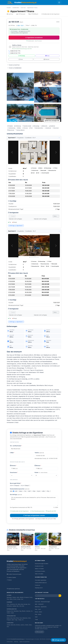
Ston (8, 627)
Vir (32, 611)
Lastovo (22, 625)
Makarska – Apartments (41, 607)
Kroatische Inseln (39, 566)
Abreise (38, 466)
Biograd (9, 611)
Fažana (14, 597)
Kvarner (9, 602)
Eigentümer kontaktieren (34, 38)
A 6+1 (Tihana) (15, 486)
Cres (8, 604)
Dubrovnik (10, 623)
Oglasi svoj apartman (25, 642)
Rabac (11, 599)
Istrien (9, 595)
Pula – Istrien (38, 614)
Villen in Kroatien (39, 574)
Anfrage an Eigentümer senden (34, 515)
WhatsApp (22, 56)
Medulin (22, 597)
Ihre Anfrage (16, 495)
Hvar (21, 618)
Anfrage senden (58, 640)
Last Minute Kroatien (40, 571)
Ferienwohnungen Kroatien (42, 564)
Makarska (25, 618)
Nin (12, 611)
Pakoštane (16, 611)
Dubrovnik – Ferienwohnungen (42, 602)
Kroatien (9, 8)
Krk (16, 604)
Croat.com (37, 585)
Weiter (56, 216)
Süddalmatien (16, 8)
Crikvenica (12, 604)
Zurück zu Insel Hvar (14, 65)
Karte (21, 59)
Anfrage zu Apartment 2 (16, 322)
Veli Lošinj (22, 606)
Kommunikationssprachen (20, 489)
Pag (20, 611)
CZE (17, 491)
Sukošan (28, 611)
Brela (18, 618)
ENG (21, 491)
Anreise (13, 466)
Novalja (25, 604)
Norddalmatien (12, 609)
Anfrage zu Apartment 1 (16, 226)
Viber (47, 56)
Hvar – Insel (38, 609)
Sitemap (16, 642)
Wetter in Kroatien (39, 569)
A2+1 (22, 25)
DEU (12, 491)
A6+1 (19, 25)
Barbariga (9, 597)
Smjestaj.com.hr (39, 588)
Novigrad (26, 597)
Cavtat (8, 625)
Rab (18, 606)
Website (47, 59)
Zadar (12, 613)
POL (49, 491)
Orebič (27, 625)
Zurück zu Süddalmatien (15, 68)
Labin (18, 597)
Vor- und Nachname (16, 446)
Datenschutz (10, 642)
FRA (35, 491)
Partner (9, 580)
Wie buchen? (39, 632)
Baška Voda (10, 618)
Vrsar (22, 599)
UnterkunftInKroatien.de (41, 583)
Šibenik (24, 611)
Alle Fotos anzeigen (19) (52, 121)
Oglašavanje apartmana (13, 589)
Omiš (29, 618)
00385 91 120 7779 (14, 51)
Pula (8, 599)
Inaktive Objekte (11, 577)
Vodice (8, 613)
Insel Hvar (23, 8)
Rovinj (15, 599)
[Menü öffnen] (59, 3)
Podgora (9, 620)
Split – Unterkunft (39, 604)
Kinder (41, 472)
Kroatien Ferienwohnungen (14, 574)
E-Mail (12, 453)
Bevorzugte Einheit (16, 483)
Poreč (31, 597)
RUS (39, 491)
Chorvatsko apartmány (41, 580)
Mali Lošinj (20, 604)
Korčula (18, 625)
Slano (30, 625)
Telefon (39, 453)
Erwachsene (14, 472)
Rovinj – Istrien (38, 612)
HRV (44, 491)
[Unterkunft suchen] (47, 596)
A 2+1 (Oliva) (25, 486)
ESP (30, 491)
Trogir (16, 620)
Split (13, 620)
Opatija (14, 606)
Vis (23, 620)
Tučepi (20, 620)
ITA (26, 491)
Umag (18, 599)
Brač (14, 618)
